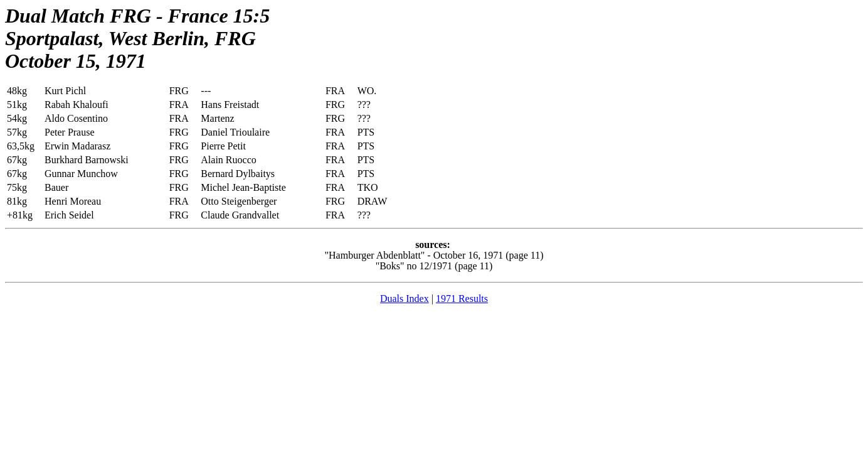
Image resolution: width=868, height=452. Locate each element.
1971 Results (462, 299)
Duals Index (405, 299)
